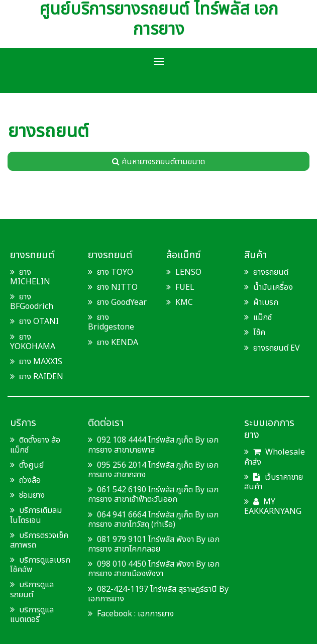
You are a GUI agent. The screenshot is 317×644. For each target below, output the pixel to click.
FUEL (185, 287)
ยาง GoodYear (122, 302)
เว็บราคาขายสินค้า (274, 482)
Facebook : (113, 614)
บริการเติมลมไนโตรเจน (36, 515)
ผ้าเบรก (266, 302)
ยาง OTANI (39, 321)
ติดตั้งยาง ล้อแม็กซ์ (35, 445)
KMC (184, 302)
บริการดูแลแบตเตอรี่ (32, 615)
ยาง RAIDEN (41, 377)
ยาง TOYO (115, 272)
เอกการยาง (156, 614)
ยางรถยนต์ (271, 272)
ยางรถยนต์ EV (277, 348)
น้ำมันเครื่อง (273, 287)
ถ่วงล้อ (30, 480)
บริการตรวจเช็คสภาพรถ (39, 540)
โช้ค (259, 333)
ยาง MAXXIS (41, 362)
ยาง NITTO (117, 287)
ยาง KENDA (118, 343)
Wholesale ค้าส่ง (275, 457)
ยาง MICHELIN (30, 277)
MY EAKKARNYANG (273, 507)
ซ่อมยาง (32, 495)
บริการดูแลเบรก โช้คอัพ (40, 565)
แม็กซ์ (262, 317)
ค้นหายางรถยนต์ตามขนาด (158, 162)
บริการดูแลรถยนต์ (32, 589)
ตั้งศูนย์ (31, 465)
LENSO (188, 272)
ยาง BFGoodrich (32, 302)
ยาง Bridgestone (111, 322)
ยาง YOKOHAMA (33, 342)
